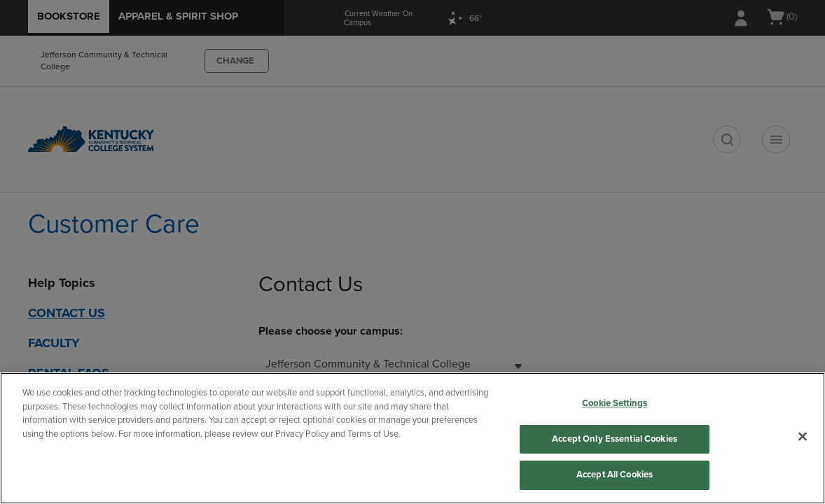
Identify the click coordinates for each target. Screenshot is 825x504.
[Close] (803, 437)
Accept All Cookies (615, 475)
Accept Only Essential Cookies (615, 439)
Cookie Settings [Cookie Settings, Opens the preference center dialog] (615, 403)
